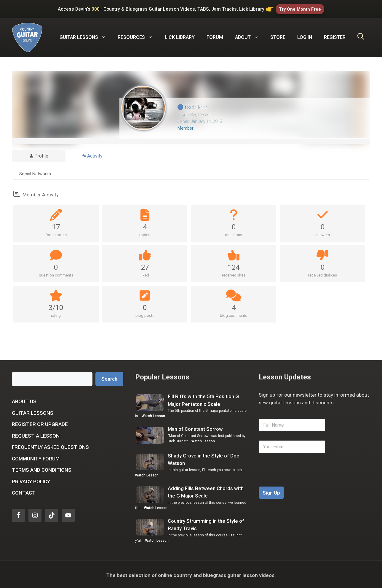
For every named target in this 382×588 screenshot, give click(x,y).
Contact (24, 491)
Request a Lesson (36, 434)
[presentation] (304, 481)
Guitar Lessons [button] (86, 36)
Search (109, 377)
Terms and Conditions (42, 468)
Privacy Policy (31, 480)
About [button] (250, 36)
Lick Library (180, 36)
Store (278, 36)
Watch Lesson (153, 414)
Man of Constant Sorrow (195, 428)
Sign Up (271, 491)
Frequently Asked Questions (50, 446)
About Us (24, 400)
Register (335, 36)
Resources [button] (138, 36)
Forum (215, 36)
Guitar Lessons (33, 411)
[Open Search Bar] (361, 36)
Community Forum (36, 457)
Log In (305, 36)
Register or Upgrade (40, 423)
